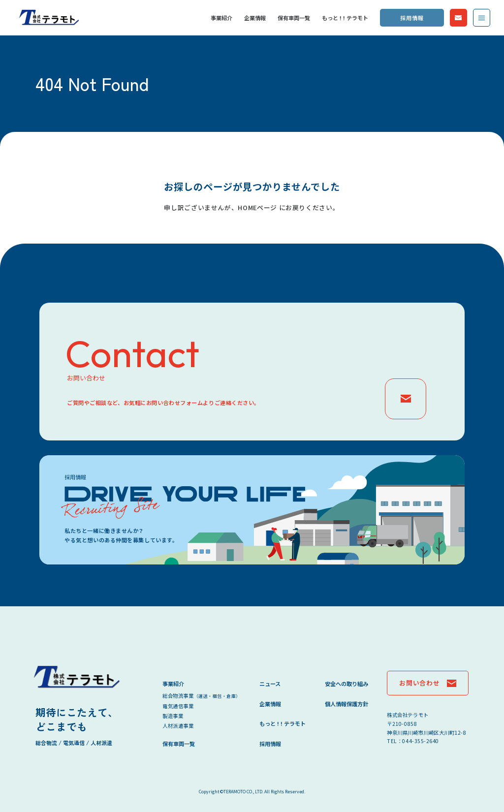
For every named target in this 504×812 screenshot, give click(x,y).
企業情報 (255, 18)
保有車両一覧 (294, 18)
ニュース (270, 684)
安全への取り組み (346, 684)
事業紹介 (221, 18)
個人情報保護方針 (346, 704)
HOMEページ (257, 207)
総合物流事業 (201, 696)
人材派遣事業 (178, 726)
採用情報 (412, 18)
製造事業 (173, 716)
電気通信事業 (178, 706)
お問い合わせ (458, 17)
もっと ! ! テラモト (345, 18)
